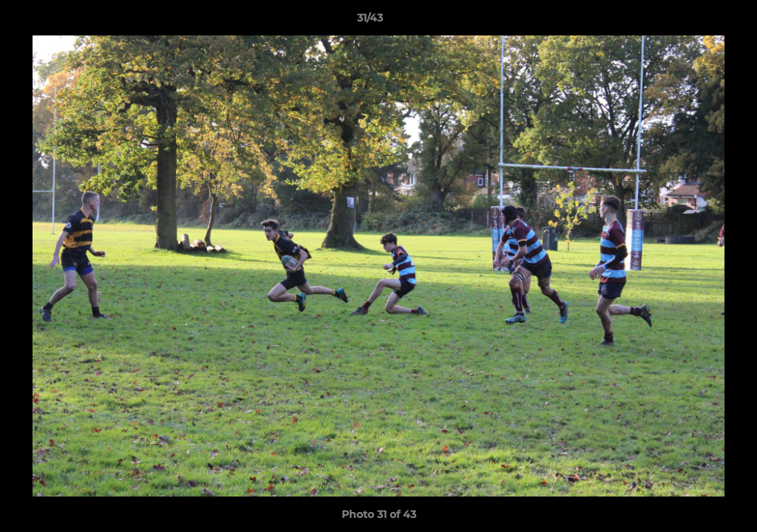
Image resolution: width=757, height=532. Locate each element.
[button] (695, 21)
